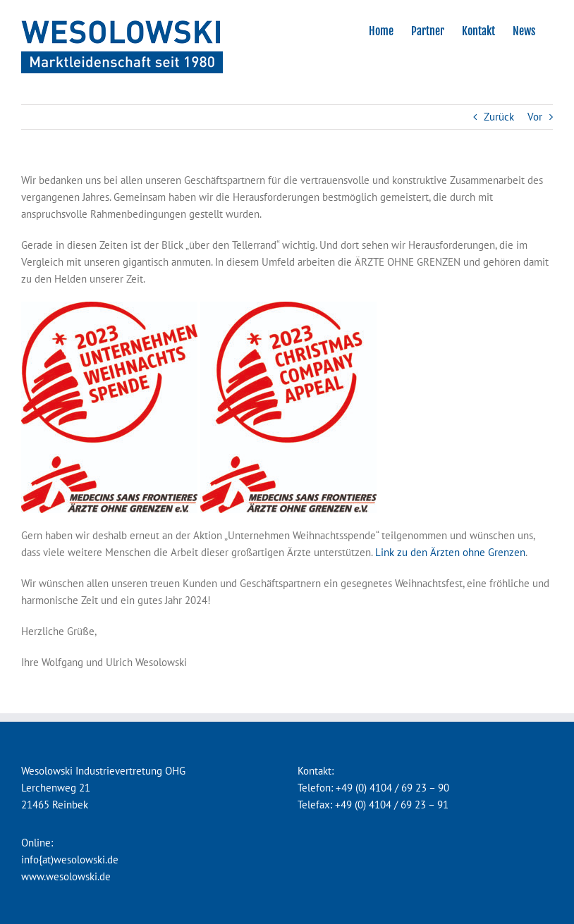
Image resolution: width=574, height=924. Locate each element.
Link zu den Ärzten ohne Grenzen (450, 552)
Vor (535, 117)
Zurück (499, 117)
